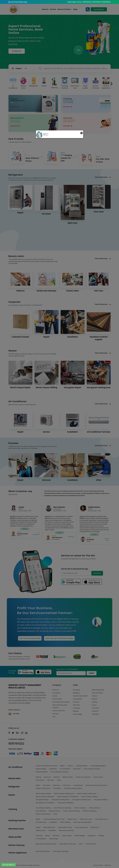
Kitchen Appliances (106, 83)
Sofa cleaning (41, 811)
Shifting (101, 836)
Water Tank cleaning (43, 814)
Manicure (48, 777)
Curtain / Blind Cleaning (72, 811)
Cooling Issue (78, 785)
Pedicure (57, 777)
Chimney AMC (91, 844)
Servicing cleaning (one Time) (97, 785)
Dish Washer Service (43, 851)
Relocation (77, 769)
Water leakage (41, 769)
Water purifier (85, 83)
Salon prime (40, 780)
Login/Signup (99, 9)
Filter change (67, 836)
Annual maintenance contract (47, 766)
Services (53, 9)
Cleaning (54, 83)
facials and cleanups (83, 777)
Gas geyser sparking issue (82, 800)
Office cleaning (94, 808)
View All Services (103, 177)
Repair (63, 766)
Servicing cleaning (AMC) (73, 788)
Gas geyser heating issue (61, 800)
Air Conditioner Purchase (59, 772)
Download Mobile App (18, 2)
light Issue (57, 785)
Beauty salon (23, 83)
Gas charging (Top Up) (92, 769)
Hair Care (51, 780)
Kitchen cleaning (80, 808)
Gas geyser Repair (42, 800)
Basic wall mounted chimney (46, 844)
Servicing (39, 836)
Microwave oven (75, 83)
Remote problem (42, 772)
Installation (53, 769)
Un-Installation (65, 769)
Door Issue (67, 785)
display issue (72, 819)
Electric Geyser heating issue (64, 794)
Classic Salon (98, 777)
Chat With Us (9, 865)
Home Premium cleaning (63, 808)
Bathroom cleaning (90, 811)
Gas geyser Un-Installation (45, 803)
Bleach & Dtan (68, 777)
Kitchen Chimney (96, 83)
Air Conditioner (13, 83)
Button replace (66, 822)
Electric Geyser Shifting (90, 797)
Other (59, 780)
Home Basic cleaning (43, 808)
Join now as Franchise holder (59, 638)
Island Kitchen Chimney (68, 844)
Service (70, 766)
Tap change (53, 839)
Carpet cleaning (55, 811)
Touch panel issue (81, 827)
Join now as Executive (30, 638)
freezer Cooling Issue (43, 788)
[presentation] (111, 84)
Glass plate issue (50, 827)
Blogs (75, 9)
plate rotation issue (65, 827)
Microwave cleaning (66, 830)
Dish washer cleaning (61, 851)
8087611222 (16, 744)
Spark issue (95, 827)
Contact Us (17, 51)
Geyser (44, 82)
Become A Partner (65, 9)
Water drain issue (86, 819)
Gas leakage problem (98, 766)
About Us (45, 9)
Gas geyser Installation (66, 803)
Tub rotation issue (101, 819)
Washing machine (65, 83)
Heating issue (41, 830)
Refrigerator (34, 82)
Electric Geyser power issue (87, 794)
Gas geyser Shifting (101, 800)
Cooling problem (82, 766)
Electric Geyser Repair (44, 794)
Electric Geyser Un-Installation (68, 797)
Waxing (39, 777)
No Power (47, 785)
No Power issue (41, 822)
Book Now (15, 107)
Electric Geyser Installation (45, 797)
